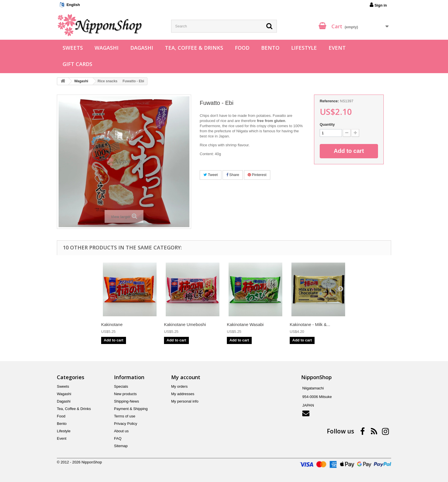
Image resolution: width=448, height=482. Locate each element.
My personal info (185, 401)
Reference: (329, 101)
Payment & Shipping (131, 409)
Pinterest (257, 175)
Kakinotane (112, 324)
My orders (179, 386)
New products (125, 394)
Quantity (327, 124)
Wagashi (107, 48)
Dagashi (142, 48)
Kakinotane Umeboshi (185, 324)
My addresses (183, 394)
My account (186, 377)
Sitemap (121, 446)
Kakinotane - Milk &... (310, 324)
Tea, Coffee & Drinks (194, 48)
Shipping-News (126, 401)
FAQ (118, 438)
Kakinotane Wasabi (245, 324)
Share (233, 175)
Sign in (378, 5)
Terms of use (125, 416)
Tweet (211, 175)
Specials (121, 386)
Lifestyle (304, 48)
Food (242, 48)
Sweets (73, 48)
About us (121, 431)
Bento (270, 48)
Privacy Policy (126, 424)
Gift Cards (77, 64)
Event (337, 48)
